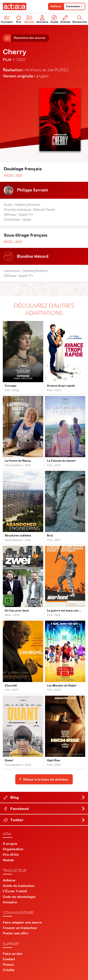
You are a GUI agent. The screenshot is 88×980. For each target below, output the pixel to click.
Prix (19, 19)
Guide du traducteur (19, 886)
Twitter (44, 820)
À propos (10, 844)
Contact (9, 959)
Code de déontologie (19, 897)
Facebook (44, 809)
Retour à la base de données (44, 779)
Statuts (8, 860)
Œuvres (29, 19)
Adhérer (56, 6)
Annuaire (42, 19)
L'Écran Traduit (15, 891)
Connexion (74, 6)
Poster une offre (15, 933)
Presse (8, 964)
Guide (54, 19)
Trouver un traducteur (20, 928)
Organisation (13, 849)
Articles (65, 19)
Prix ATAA (11, 855)
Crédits (9, 970)
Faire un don (13, 954)
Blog (44, 797)
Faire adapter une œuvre (22, 922)
